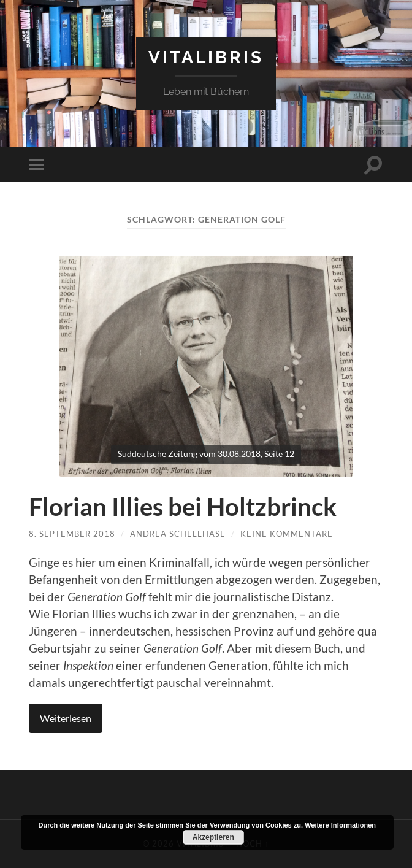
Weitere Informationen (340, 825)
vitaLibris (206, 57)
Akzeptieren (213, 837)
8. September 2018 (72, 534)
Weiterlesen (66, 718)
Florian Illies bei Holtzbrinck (183, 507)
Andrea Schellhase (178, 534)
